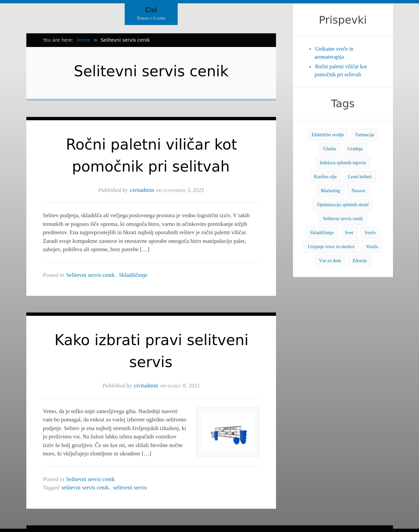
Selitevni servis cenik (90, 275)
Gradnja (355, 149)
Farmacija (365, 135)
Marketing (330, 191)
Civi (151, 10)
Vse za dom (330, 261)
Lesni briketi (360, 177)
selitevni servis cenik (85, 488)
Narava (358, 191)
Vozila (372, 247)
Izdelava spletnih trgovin (343, 163)
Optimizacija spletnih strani (343, 205)
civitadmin (142, 190)
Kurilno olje (325, 177)
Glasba (330, 149)
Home (83, 40)
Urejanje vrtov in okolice (331, 247)
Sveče (370, 233)
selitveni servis (130, 488)
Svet (349, 233)
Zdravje (360, 261)
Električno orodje (328, 135)
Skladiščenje (133, 275)
